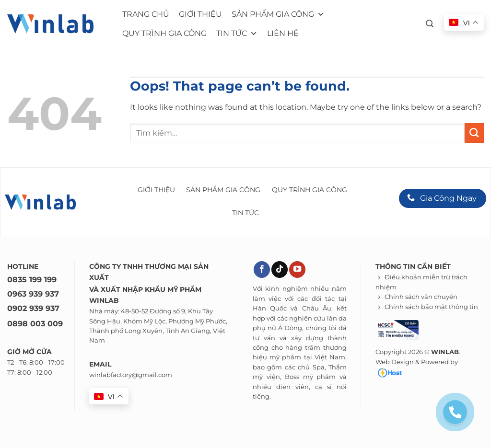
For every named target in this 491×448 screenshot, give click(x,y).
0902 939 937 (33, 308)
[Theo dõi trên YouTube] (297, 270)
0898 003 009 (35, 324)
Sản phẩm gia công (278, 14)
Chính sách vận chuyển (421, 297)
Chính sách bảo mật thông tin (431, 307)
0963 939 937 (33, 294)
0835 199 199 (32, 280)
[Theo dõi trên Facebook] (262, 270)
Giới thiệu (200, 14)
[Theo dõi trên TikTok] (280, 270)
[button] (430, 24)
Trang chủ (146, 14)
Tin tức (237, 34)
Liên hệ (283, 33)
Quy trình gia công (164, 33)
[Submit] (474, 133)
